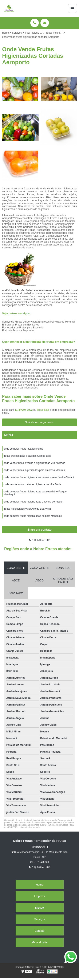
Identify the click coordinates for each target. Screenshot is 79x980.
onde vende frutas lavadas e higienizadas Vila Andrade (34, 463)
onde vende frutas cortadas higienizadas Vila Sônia (32, 484)
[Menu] (72, 8)
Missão (39, 908)
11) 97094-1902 (24, 410)
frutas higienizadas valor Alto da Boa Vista (27, 509)
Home (39, 885)
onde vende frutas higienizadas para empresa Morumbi (35, 470)
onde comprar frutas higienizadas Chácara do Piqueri (33, 502)
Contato (40, 931)
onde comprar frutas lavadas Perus (23, 449)
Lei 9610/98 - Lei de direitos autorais (23, 827)
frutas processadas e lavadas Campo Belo (27, 456)
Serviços (40, 919)
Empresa (39, 896)
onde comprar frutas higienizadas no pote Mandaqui (33, 516)
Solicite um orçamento (39, 422)
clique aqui (43, 410)
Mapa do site (39, 942)
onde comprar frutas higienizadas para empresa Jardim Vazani (39, 477)
